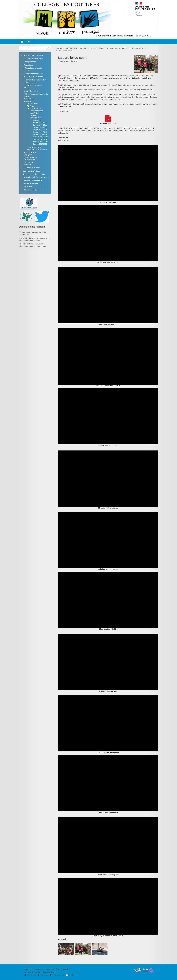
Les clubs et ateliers (32, 168)
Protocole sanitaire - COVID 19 (36, 177)
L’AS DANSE (29, 162)
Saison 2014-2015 (40, 132)
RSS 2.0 (70, 975)
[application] (108, 173)
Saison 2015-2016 (40, 134)
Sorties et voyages (31, 183)
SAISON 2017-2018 (40, 139)
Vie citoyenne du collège (34, 190)
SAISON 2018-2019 (40, 142)
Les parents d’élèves (31, 171)
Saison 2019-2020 (137, 48)
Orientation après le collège (34, 174)
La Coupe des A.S (31, 157)
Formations (28, 65)
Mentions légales (57, 975)
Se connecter (30, 975)
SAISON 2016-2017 (40, 137)
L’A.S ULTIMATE (30, 160)
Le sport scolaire (71, 48)
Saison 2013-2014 (40, 123)
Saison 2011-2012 (40, 127)
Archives (83, 48)
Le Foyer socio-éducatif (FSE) (33, 86)
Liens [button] (29, 41)
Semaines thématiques (32, 180)
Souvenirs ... (28, 165)
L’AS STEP (28, 155)
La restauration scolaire (33, 74)
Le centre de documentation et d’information (35, 81)
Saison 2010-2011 (40, 125)
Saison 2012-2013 (40, 130)
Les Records (35, 115)
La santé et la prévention (33, 77)
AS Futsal (31, 106)
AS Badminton (32, 104)
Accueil (59, 48)
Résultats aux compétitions (117, 48)
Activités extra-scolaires (33, 55)
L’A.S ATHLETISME (97, 48)
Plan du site (43, 975)
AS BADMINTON (30, 153)
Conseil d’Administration (33, 58)
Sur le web (28, 187)
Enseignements (30, 62)
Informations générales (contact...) (33, 69)
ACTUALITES (29, 99)
